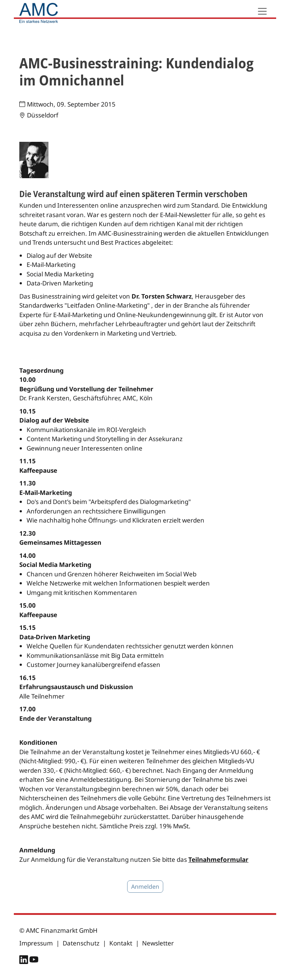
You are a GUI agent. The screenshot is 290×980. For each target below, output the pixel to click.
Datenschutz (81, 943)
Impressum (36, 943)
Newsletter (158, 943)
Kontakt (121, 943)
